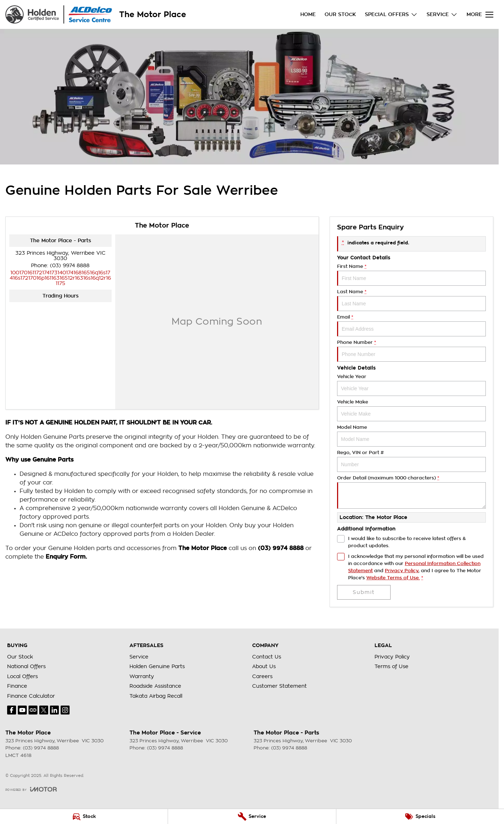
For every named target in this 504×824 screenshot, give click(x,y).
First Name (411, 275)
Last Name (411, 300)
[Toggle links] (31, 789)
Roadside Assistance (155, 686)
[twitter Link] (44, 710)
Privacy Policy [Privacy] (402, 571)
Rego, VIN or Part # (411, 461)
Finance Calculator (31, 696)
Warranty (142, 676)
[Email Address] (60, 278)
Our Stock (340, 14)
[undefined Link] (33, 710)
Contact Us (267, 657)
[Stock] (84, 817)
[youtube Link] (22, 710)
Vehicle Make (411, 410)
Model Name (411, 436)
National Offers (26, 666)
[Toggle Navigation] (480, 15)
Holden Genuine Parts (157, 666)
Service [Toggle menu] (442, 14)
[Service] (252, 817)
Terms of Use (391, 666)
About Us (264, 666)
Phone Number (411, 351)
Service (139, 657)
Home (308, 14)
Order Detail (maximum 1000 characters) (411, 492)
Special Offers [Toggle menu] (391, 14)
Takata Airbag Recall (156, 696)
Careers (262, 676)
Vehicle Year (411, 385)
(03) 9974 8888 (70, 265)
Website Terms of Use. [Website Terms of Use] (393, 578)
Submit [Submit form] (364, 592)
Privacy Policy (392, 657)
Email (411, 325)
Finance (17, 686)
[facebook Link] (12, 710)
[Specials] (420, 817)
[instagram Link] (65, 710)
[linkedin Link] (54, 710)
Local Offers (22, 676)
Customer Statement (279, 686)
